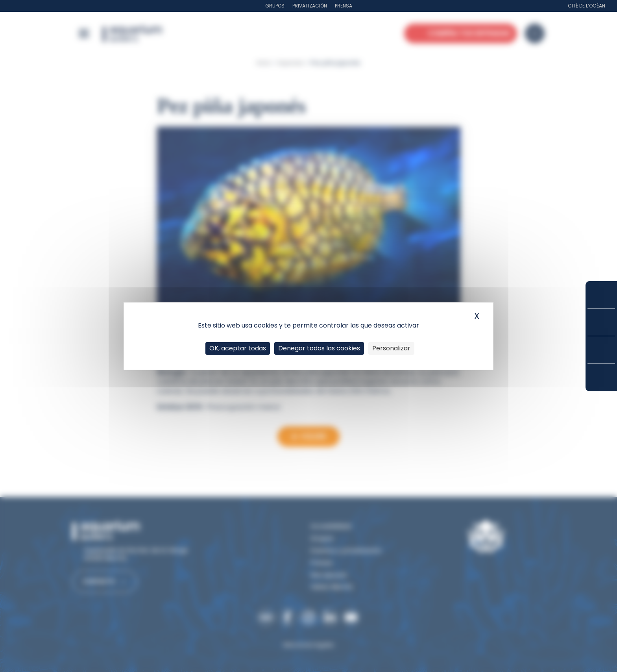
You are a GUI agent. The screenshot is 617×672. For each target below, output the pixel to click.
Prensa (344, 6)
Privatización (310, 6)
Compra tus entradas (601, 295)
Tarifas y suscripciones (601, 322)
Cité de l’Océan (587, 6)
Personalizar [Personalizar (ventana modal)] (391, 348)
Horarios (601, 350)
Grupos (275, 6)
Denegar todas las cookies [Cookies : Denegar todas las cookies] (319, 348)
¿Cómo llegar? (601, 378)
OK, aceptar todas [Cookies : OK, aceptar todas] (238, 348)
